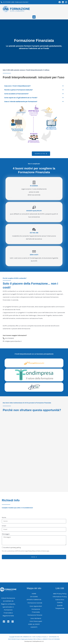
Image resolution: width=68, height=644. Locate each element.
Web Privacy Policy (60, 594)
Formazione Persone (35, 615)
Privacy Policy (32, 551)
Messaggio (6, 534)
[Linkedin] (8, 621)
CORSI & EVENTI (34, 624)
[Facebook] (4, 621)
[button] (34, 17)
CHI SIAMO (34, 596)
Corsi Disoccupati (36, 621)
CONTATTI (34, 627)
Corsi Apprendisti (36, 606)
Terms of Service (42, 551)
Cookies (60, 602)
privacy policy (16, 547)
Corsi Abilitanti (36, 618)
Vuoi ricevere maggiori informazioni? (15, 335)
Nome (4, 517)
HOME (34, 594)
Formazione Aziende (35, 603)
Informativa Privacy (60, 596)
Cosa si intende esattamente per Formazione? (21, 101)
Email (4, 526)
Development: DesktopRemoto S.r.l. (34, 641)
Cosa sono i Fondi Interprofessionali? (17, 86)
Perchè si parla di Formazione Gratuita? (18, 90)
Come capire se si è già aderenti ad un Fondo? (21, 98)
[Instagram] (13, 621)
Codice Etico (60, 599)
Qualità (60, 605)
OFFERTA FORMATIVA (34, 599)
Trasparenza (60, 608)
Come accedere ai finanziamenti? (16, 94)
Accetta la (12, 547)
